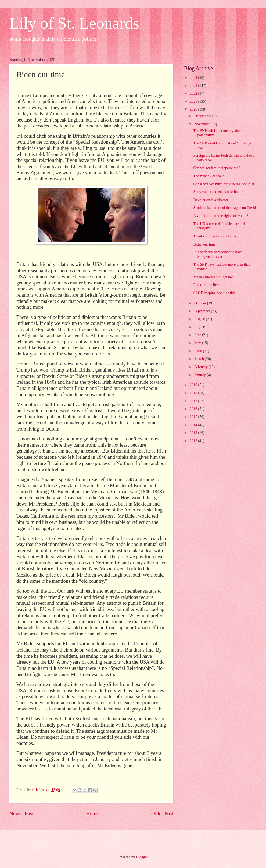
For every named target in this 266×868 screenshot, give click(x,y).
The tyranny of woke (209, 176)
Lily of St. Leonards (74, 23)
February (201, 367)
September (203, 311)
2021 (194, 102)
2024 (194, 78)
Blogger (142, 857)
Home (92, 814)
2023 (194, 86)
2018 (194, 393)
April (199, 351)
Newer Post (21, 814)
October (201, 303)
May (198, 343)
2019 (194, 385)
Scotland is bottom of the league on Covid (224, 208)
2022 (194, 93)
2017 (194, 401)
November (203, 124)
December (202, 116)
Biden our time (204, 244)
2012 (194, 441)
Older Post (162, 814)
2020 (194, 109)
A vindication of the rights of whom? (221, 216)
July (198, 327)
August (200, 319)
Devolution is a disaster (211, 200)
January (200, 375)
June (198, 335)
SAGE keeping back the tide (214, 293)
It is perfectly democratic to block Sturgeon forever (218, 254)
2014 (194, 425)
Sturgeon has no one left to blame (218, 192)
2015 (194, 417)
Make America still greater (213, 277)
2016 (194, 409)
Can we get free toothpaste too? (217, 168)
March (199, 359)
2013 (194, 433)
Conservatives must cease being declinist (224, 184)
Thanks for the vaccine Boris (215, 236)
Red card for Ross (206, 285)
